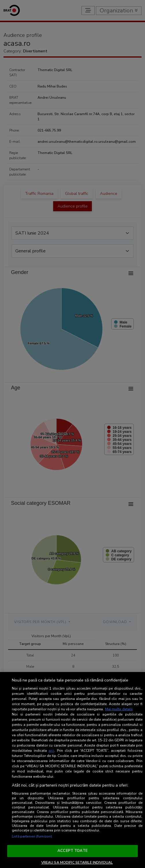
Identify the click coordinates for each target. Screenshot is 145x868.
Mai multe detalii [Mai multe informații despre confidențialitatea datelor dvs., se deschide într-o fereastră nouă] (119, 709)
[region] (72, 770)
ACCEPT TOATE (72, 851)
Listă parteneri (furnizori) (32, 836)
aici (51, 751)
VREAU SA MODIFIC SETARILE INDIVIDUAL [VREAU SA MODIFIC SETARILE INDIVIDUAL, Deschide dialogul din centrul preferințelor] (77, 863)
